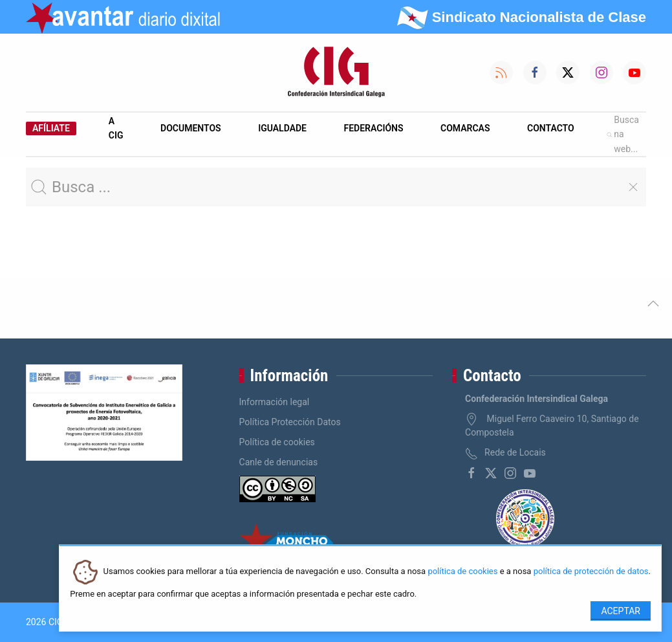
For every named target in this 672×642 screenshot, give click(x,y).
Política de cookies (277, 442)
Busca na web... (623, 134)
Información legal (275, 402)
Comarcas (465, 128)
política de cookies (462, 572)
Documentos (191, 128)
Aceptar (621, 611)
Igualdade (282, 128)
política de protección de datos (591, 572)
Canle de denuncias (279, 462)
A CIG (116, 128)
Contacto (551, 128)
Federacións (374, 128)
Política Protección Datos (290, 422)
